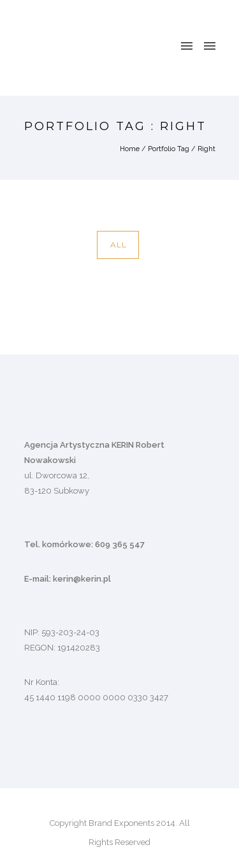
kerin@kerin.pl (82, 579)
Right (206, 149)
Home (130, 149)
